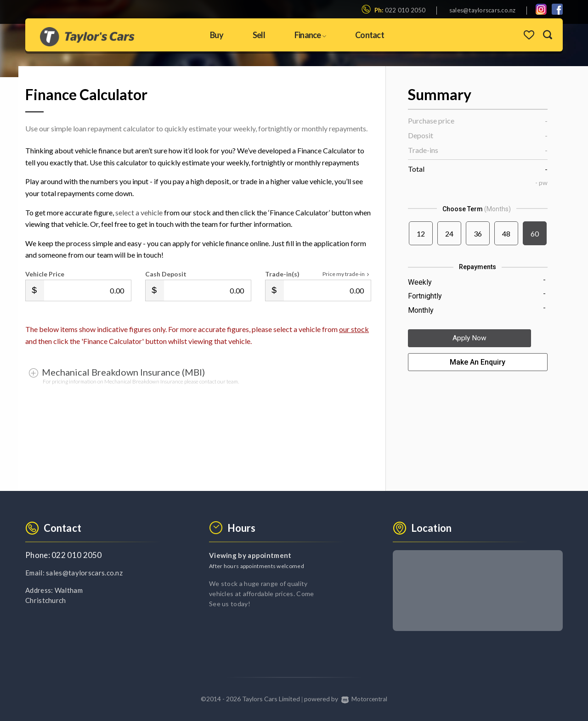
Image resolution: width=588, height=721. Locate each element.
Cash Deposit (166, 274)
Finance (310, 35)
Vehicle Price (45, 274)
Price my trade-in (347, 274)
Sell (259, 35)
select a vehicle (139, 212)
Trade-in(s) (282, 274)
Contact (370, 35)
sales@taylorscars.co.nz (483, 10)
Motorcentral (364, 699)
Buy (217, 35)
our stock (354, 329)
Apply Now (478, 340)
